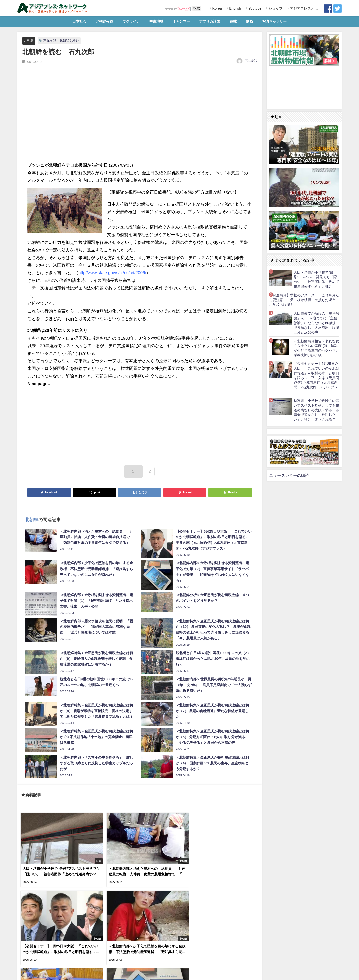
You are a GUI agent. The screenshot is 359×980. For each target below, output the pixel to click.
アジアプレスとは (303, 8)
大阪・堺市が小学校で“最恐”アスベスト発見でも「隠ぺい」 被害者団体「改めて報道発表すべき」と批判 (316, 279)
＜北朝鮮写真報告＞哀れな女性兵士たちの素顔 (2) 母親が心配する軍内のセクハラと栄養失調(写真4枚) (316, 348)
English (234, 8)
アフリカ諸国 (210, 21)
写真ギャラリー (274, 21)
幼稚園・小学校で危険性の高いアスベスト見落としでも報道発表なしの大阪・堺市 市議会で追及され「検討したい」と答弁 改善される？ (316, 410)
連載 (233, 21)
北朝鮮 (29, 41)
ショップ (275, 8)
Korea (217, 8)
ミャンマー (181, 21)
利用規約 (25, 973)
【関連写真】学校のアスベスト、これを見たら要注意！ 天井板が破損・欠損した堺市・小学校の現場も (304, 300)
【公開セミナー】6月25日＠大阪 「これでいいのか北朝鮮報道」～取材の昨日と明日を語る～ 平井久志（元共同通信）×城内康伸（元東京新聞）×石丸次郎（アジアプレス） (316, 378)
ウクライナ (131, 21)
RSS (38, 973)
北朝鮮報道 (104, 21)
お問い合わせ (55, 973)
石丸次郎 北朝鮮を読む (61, 41)
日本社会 (79, 21)
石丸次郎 (251, 61)
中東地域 (156, 21)
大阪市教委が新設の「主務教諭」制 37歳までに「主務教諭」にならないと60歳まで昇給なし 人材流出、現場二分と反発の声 (316, 323)
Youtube (254, 8)
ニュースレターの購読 (289, 475)
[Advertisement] (140, 118)
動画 (249, 21)
